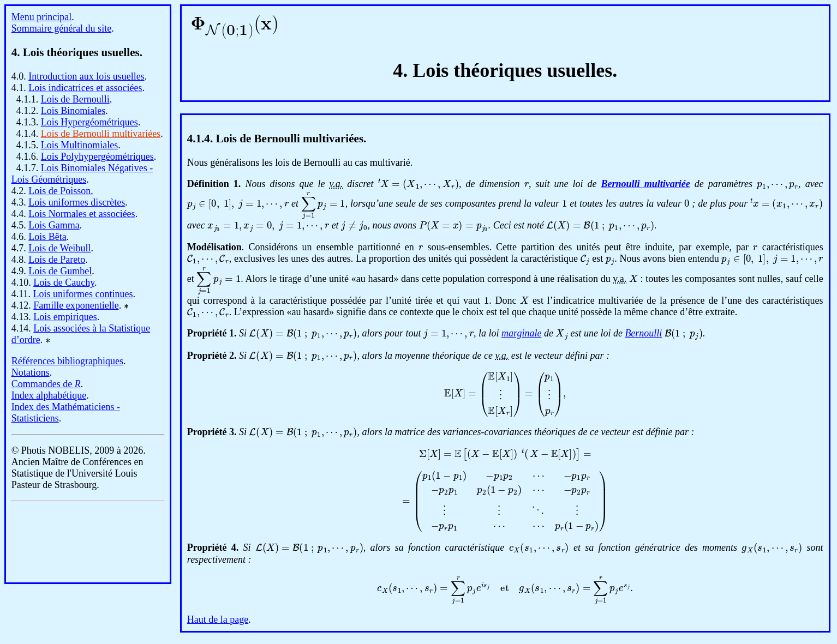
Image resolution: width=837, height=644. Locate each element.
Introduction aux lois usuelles (86, 76)
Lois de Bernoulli (75, 99)
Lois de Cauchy (64, 282)
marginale (521, 333)
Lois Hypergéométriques (89, 122)
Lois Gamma (54, 225)
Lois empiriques (65, 317)
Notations (31, 372)
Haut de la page (218, 619)
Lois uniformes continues (83, 294)
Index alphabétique (49, 395)
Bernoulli (643, 333)
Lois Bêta (47, 237)
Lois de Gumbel (60, 271)
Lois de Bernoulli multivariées (101, 134)
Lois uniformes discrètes (77, 202)
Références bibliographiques (67, 361)
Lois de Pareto (57, 260)
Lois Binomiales (73, 111)
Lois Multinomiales (80, 145)
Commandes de (46, 384)
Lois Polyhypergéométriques (97, 157)
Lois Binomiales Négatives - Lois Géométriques (82, 174)
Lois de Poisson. (61, 191)
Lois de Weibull (59, 248)
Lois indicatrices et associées (85, 88)
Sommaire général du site (61, 28)
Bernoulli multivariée (646, 184)
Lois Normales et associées (82, 214)
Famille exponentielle (76, 305)
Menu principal (41, 17)
